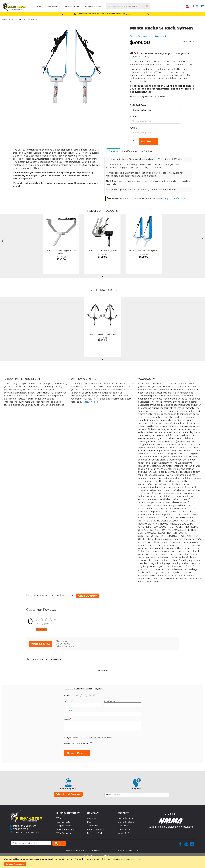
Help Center (124, 826)
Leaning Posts (63, 822)
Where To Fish (125, 833)
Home (5, 19)
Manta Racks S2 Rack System (102, 334)
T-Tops (59, 818)
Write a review (41, 644)
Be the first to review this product (148, 36)
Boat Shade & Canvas (66, 829)
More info (41, 629)
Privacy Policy (101, 850)
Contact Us (92, 826)
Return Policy (91, 402)
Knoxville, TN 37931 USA (26, 833)
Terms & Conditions (127, 850)
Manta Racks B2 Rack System (144, 251)
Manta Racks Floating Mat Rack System (102, 252)
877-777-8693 (20, 829)
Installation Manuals (127, 818)
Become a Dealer (95, 833)
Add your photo (71, 738)
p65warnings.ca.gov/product (171, 199)
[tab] (113, 151)
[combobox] (128, 6)
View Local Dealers (68, 794)
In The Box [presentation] (146, 151)
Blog (89, 822)
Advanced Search (77, 850)
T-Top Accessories (65, 826)
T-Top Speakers (63, 833)
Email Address (110, 701)
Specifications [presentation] (129, 151)
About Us (91, 818)
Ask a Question (88, 596)
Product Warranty (95, 829)
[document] (103, 862)
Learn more (140, 859)
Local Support (124, 829)
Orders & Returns (126, 822)
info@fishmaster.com (25, 826)
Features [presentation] (113, 151)
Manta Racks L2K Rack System (185, 251)
